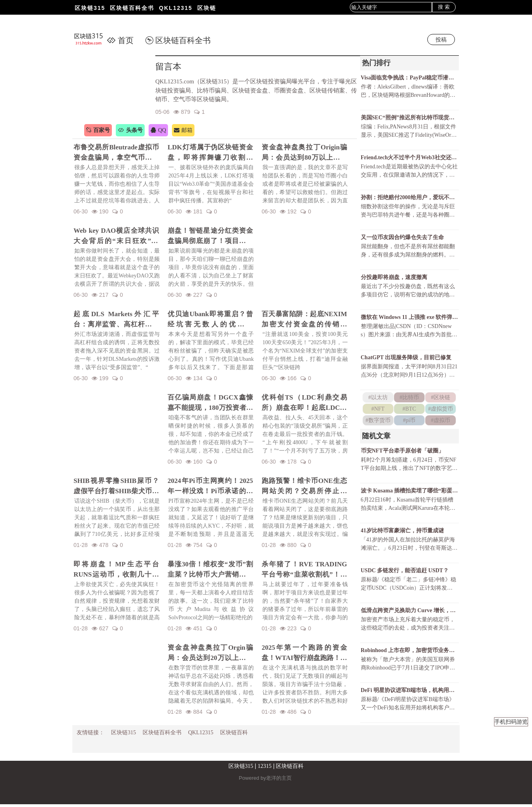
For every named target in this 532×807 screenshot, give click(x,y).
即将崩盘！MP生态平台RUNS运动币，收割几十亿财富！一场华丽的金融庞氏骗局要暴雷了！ (116, 570)
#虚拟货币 (441, 410)
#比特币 (409, 399)
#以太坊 (378, 399)
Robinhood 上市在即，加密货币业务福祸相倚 (409, 653)
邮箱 (183, 130)
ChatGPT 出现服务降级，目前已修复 (406, 359)
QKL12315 (175, 8)
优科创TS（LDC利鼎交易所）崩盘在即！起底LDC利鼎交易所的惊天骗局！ (304, 403)
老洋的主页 (279, 781)
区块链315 (90, 8)
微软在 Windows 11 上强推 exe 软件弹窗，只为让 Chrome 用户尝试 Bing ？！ (409, 318)
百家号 (98, 130)
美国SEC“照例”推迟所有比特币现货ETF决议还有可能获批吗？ (409, 118)
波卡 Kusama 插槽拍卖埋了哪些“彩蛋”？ (409, 492)
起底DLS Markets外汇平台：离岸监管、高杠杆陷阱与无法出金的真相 (116, 320)
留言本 (168, 67)
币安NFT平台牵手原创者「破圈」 (402, 452)
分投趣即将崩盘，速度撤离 (394, 278)
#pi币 (409, 421)
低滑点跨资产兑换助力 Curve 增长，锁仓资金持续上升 (409, 612)
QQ (158, 130)
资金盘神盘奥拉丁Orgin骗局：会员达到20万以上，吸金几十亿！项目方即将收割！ (210, 653)
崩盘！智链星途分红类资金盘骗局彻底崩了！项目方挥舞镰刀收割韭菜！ (210, 236)
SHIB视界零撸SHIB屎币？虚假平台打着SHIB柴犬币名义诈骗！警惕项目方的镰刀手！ (116, 486)
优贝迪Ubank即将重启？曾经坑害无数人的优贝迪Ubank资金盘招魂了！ (210, 320)
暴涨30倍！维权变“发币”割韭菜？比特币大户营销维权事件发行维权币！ (210, 570)
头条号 (130, 130)
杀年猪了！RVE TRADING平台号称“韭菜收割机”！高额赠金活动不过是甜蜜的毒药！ (304, 570)
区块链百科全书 (132, 8)
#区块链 (441, 399)
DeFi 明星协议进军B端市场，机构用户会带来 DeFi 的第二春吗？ (409, 693)
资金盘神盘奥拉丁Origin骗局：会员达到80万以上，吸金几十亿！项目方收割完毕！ (304, 153)
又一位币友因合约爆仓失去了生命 (402, 238)
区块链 (207, 8)
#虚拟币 (441, 421)
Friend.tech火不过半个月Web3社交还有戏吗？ (409, 158)
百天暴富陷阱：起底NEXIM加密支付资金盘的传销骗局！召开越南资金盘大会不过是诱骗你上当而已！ (304, 320)
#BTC (409, 410)
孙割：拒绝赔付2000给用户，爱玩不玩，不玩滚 (409, 198)
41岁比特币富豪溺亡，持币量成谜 (402, 532)
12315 (265, 769)
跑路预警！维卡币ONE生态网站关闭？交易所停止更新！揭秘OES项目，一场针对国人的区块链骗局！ (304, 486)
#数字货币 (378, 421)
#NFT (378, 410)
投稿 (441, 40)
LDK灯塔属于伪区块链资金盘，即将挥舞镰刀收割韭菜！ (210, 153)
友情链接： (91, 735)
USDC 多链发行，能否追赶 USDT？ (405, 572)
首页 (120, 40)
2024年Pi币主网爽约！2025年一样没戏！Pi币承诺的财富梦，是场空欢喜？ (210, 486)
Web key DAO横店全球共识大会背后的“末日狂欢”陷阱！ (116, 236)
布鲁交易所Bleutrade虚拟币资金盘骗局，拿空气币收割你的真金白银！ (116, 153)
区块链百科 (234, 735)
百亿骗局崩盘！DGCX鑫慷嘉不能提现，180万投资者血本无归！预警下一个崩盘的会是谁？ (210, 403)
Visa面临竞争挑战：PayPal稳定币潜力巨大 (409, 78)
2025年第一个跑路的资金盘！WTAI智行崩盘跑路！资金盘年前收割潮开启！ (304, 653)
